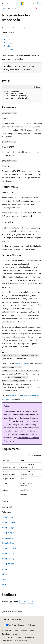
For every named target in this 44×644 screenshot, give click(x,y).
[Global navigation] (2, 3)
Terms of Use (29, 637)
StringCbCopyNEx (9, 533)
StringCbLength (8, 538)
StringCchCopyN (9, 553)
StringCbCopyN (8, 527)
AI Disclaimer (7, 631)
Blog (31, 631)
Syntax (6, 37)
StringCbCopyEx (8, 522)
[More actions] (40, 8)
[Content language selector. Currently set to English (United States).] (13, 619)
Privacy (15, 634)
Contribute (6, 634)
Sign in (40, 3)
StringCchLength (9, 564)
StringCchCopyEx (9, 548)
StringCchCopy (10, 69)
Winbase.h (12, 8)
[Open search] (34, 3)
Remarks (7, 46)
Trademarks (6, 641)
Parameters (8, 40)
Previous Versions (20, 631)
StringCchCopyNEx (10, 558)
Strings (5, 569)
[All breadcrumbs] (4, 8)
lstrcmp (5, 574)
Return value (8, 43)
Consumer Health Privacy (11, 637)
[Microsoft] (22, 3)
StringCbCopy (8, 517)
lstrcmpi (5, 579)
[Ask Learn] (36, 8)
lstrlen (4, 584)
